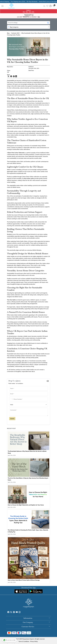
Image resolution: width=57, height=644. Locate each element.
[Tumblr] (21, 612)
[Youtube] (17, 612)
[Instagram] (20, 612)
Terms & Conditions (24, 641)
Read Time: (31, 70)
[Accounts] (50, 6)
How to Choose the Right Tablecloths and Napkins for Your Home (26, 505)
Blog (8, 33)
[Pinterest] (14, 612)
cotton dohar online (29, 178)
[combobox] (11, 399)
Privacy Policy (34, 641)
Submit (12, 419)
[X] (11, 612)
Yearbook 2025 (15, 33)
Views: (9, 70)
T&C (39, 17)
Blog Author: (10, 67)
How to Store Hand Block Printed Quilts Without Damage (24, 580)
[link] (44, 6)
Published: (31, 67)
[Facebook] (8, 612)
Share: (9, 75)
